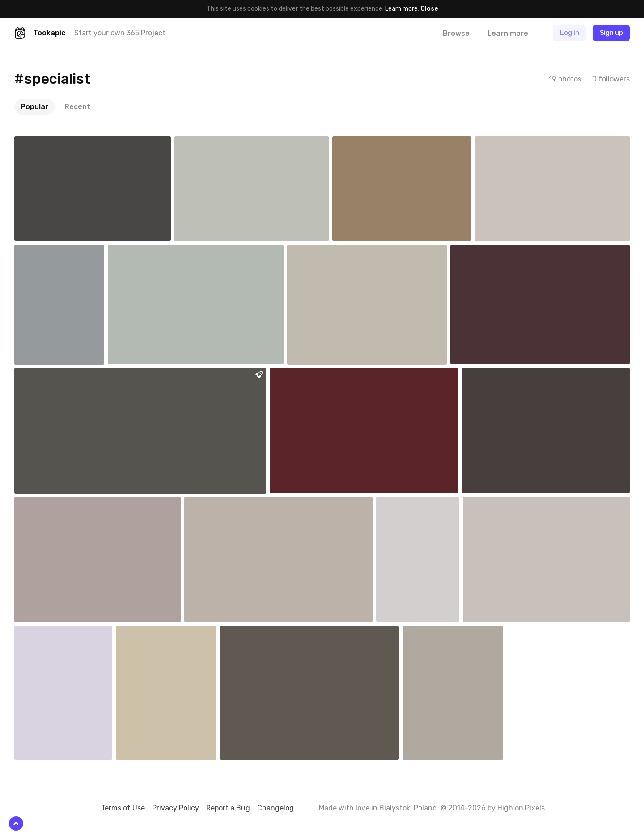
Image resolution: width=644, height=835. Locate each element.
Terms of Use (123, 808)
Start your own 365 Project (120, 33)
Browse (456, 33)
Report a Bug (228, 808)
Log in (570, 33)
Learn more (401, 9)
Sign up (611, 33)
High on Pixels (521, 808)
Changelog (275, 808)
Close (429, 9)
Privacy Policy (176, 808)
